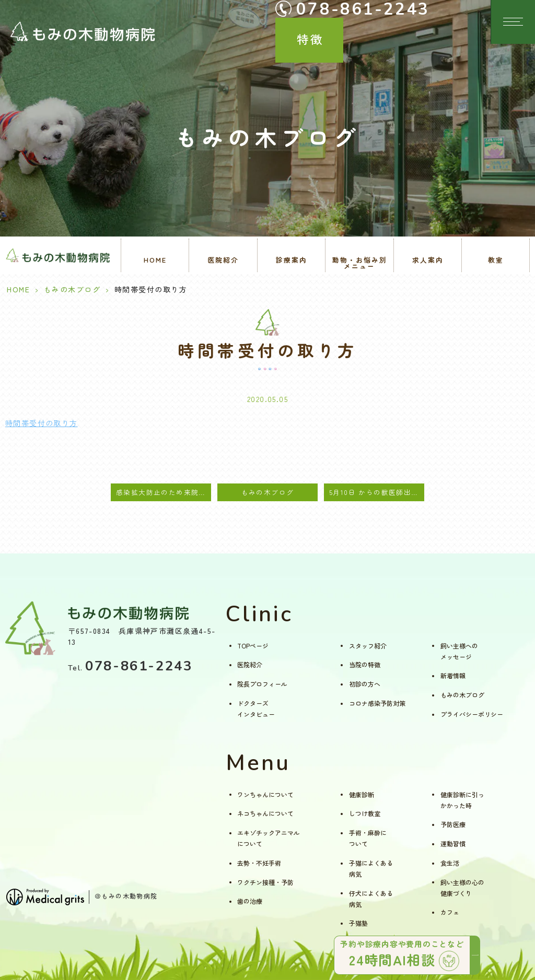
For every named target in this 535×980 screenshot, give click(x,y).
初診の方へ (365, 684)
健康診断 (362, 794)
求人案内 (428, 260)
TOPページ (253, 646)
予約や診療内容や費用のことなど (404, 954)
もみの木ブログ (72, 289)
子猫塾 (358, 923)
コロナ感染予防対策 (377, 703)
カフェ (450, 912)
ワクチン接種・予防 (265, 882)
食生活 (450, 863)
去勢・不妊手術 (259, 863)
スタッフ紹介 (368, 646)
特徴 (463, 20)
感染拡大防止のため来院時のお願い (164, 492)
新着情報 (453, 675)
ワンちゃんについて (265, 794)
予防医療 (453, 824)
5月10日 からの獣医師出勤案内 (377, 492)
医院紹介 (250, 664)
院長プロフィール (262, 684)
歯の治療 (250, 901)
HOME (155, 260)
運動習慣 (453, 843)
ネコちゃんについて (265, 813)
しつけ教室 (365, 813)
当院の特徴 (365, 664)
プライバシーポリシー (472, 714)
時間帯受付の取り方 (42, 423)
